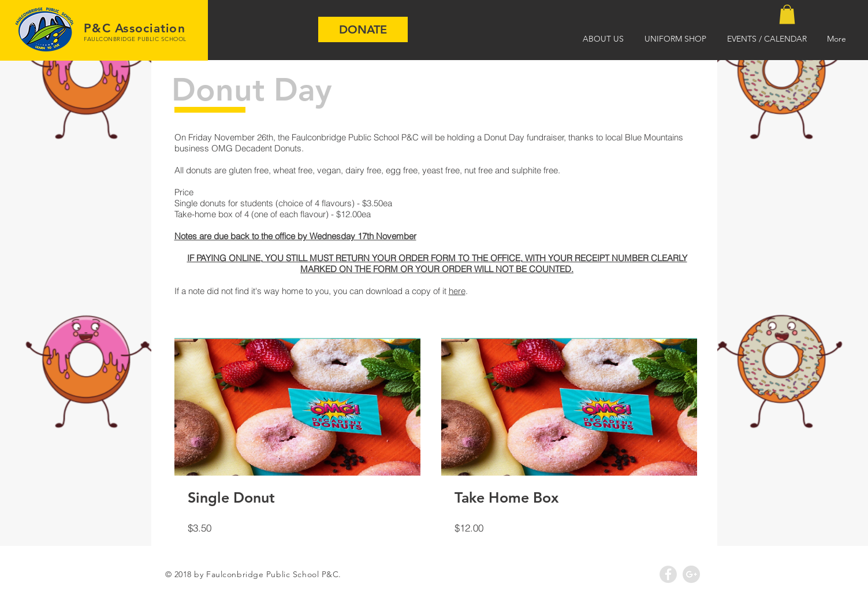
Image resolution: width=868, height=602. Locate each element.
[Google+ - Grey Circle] (691, 574)
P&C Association (135, 28)
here (457, 291)
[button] (787, 14)
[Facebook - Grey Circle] (668, 574)
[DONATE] (363, 29)
